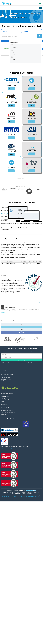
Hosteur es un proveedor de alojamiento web (16, 490)
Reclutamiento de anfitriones (8, 376)
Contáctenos (23, 492)
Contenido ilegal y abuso (27, 494)
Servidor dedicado (5, 400)
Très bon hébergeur (10, 307)
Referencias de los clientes (7, 374)
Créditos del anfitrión (6, 379)
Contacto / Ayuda (7, 492)
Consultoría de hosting (6, 378)
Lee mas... (3, 312)
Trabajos (35, 492)
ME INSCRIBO (21, 360)
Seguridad (3, 398)
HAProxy (3, 401)
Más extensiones (21, 178)
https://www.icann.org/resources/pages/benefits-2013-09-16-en (17, 448)
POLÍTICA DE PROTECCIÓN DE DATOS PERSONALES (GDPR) (29, 495)
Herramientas (15, 492)
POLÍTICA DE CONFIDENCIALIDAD (11, 495)
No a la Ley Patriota (16, 494)
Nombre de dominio (5, 397)
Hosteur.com (29, 492)
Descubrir (11, 89)
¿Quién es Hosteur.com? (7, 373)
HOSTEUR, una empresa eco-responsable (11, 384)
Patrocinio (4, 404)
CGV (39, 492)
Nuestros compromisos (6, 381)
